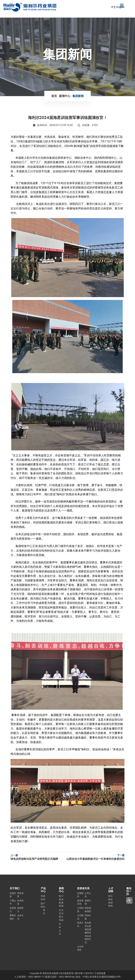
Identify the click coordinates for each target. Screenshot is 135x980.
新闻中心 (65, 96)
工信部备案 (100, 973)
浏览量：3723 (88, 125)
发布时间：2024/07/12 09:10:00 (53, 125)
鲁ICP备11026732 (84, 973)
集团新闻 (78, 96)
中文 (114, 7)
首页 (54, 96)
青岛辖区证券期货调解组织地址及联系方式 (88, 933)
